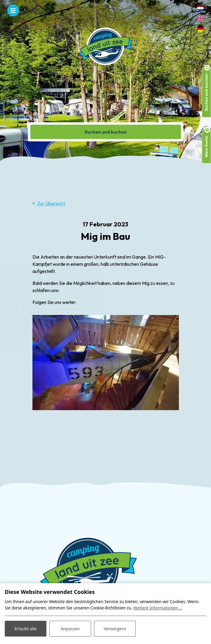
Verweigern (115, 629)
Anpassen (70, 629)
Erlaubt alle (26, 629)
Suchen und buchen (106, 132)
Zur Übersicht (51, 203)
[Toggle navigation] (13, 10)
